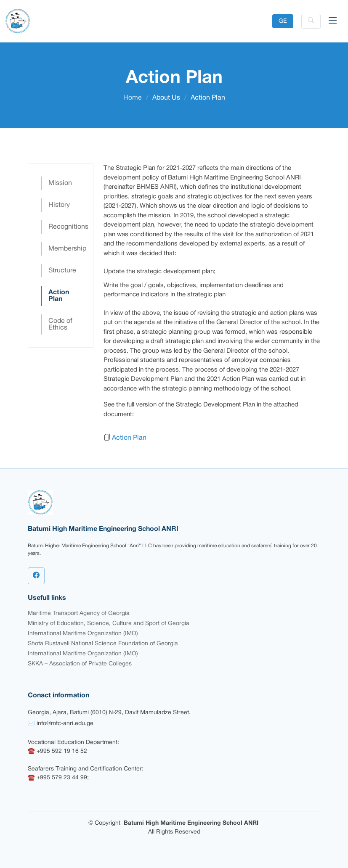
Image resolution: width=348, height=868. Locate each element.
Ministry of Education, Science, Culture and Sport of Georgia (109, 624)
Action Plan (59, 296)
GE (283, 21)
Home (133, 98)
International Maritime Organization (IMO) (83, 634)
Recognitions (64, 227)
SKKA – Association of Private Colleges (80, 664)
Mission (60, 183)
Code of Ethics (60, 325)
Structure (62, 271)
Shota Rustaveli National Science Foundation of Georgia (103, 644)
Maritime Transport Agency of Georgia (79, 613)
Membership (64, 249)
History (59, 205)
